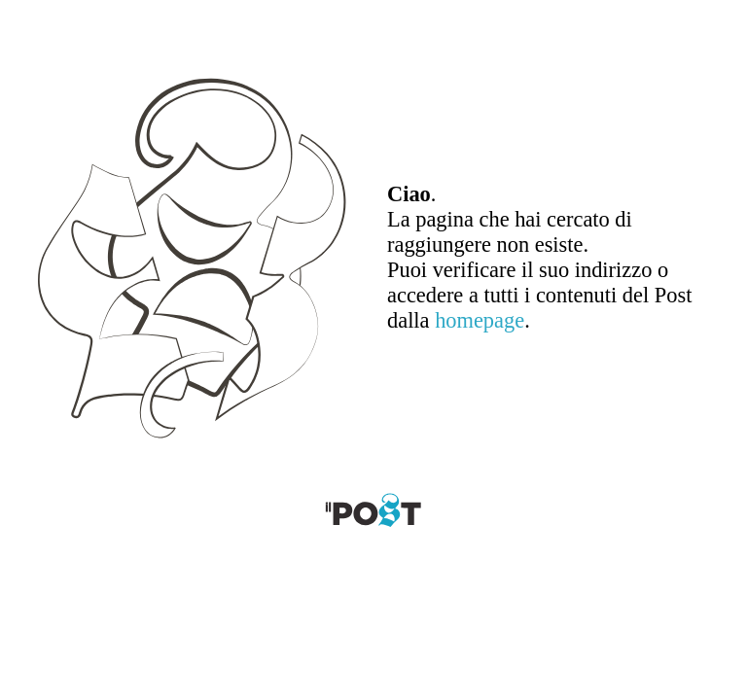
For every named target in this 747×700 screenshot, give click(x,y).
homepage (480, 320)
